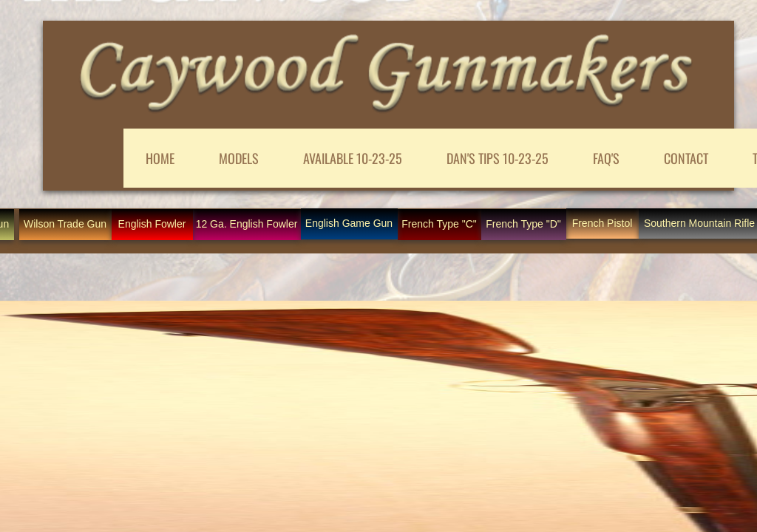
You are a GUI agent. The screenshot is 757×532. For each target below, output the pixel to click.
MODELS (239, 158)
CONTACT (686, 158)
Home (160, 158)
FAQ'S (606, 158)
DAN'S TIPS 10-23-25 (498, 158)
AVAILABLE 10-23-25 (353, 158)
